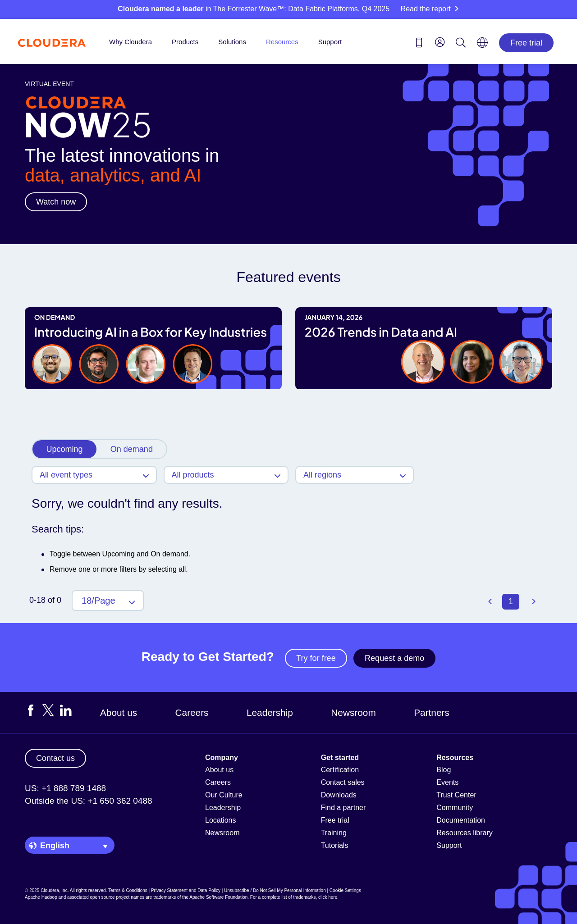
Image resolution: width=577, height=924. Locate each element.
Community (455, 808)
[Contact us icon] (419, 44)
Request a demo (394, 658)
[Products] (226, 475)
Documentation (461, 820)
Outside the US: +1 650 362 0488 (89, 801)
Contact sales (343, 782)
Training (334, 833)
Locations (221, 820)
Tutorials (335, 845)
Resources (282, 42)
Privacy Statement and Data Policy (186, 890)
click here (328, 897)
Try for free (316, 658)
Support (330, 42)
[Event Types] (94, 475)
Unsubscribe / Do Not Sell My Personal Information (275, 890)
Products (185, 42)
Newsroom (353, 712)
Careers (192, 712)
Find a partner (343, 808)
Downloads (339, 795)
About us (119, 712)
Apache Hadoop (41, 897)
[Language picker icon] (482, 46)
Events (447, 782)
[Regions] (355, 475)
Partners (432, 712)
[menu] (440, 42)
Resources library (464, 833)
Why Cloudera (131, 42)
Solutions (232, 42)
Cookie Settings (345, 890)
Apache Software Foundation (218, 897)
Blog (444, 770)
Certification (340, 770)
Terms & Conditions (128, 890)
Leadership (270, 712)
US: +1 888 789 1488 (65, 788)
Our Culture (224, 795)
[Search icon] (461, 44)
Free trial (526, 43)
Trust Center (456, 795)
